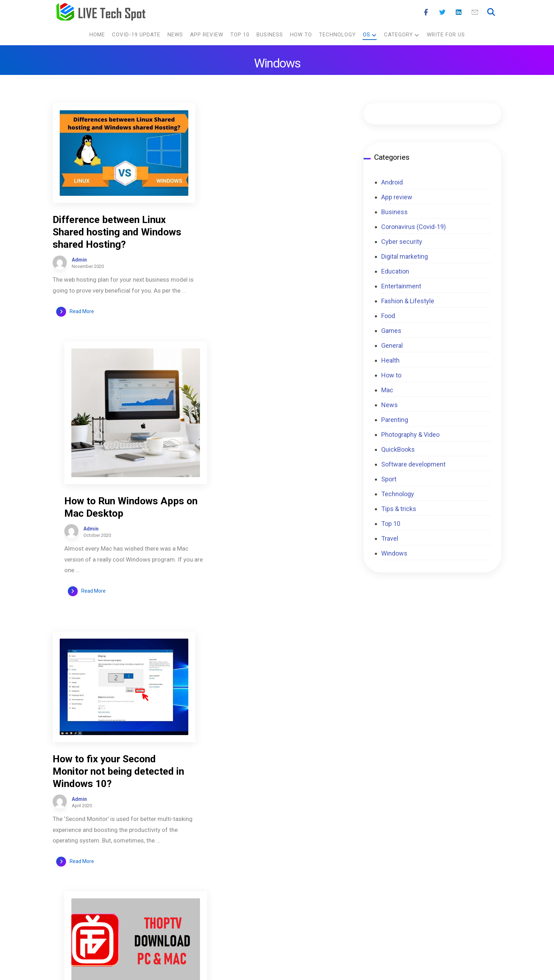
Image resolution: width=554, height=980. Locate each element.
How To (378, 906)
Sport (389, 479)
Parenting (395, 420)
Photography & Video (410, 435)
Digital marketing (405, 256)
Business (394, 212)
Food (388, 316)
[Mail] (475, 12)
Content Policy (310, 842)
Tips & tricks (399, 509)
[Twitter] (442, 12)
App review (397, 197)
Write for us (306, 880)
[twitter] (477, 846)
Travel (390, 538)
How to (391, 375)
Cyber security (402, 242)
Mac (387, 390)
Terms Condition (313, 855)
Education (395, 271)
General (392, 345)
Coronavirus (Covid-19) (414, 227)
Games (391, 331)
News (390, 405)
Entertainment (401, 286)
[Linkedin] (459, 12)
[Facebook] (426, 12)
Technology (398, 494)
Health (390, 360)
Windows (394, 553)
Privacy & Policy (311, 867)
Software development (413, 464)
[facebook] (456, 846)
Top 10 (391, 524)
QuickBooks (398, 449)
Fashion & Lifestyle (408, 301)
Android (392, 182)
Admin (79, 259)
